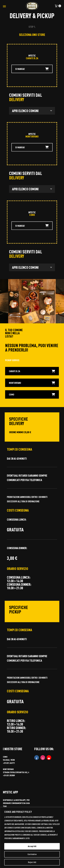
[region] (32, 838)
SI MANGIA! (32, 69)
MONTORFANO (32, 384)
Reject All (32, 862)
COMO (32, 395)
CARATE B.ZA (32, 372)
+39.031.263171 (9, 763)
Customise (32, 854)
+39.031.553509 (9, 775)
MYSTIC (32, 56)
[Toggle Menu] (4, 6)
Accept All (32, 846)
